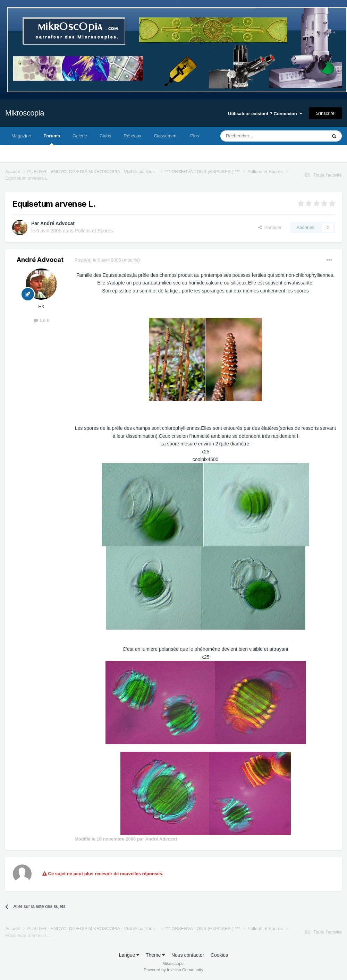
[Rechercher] (259, 136)
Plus (194, 136)
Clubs (105, 136)
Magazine (21, 136)
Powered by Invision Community (173, 970)
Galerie (80, 136)
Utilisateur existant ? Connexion (265, 114)
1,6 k (41, 320)
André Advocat (57, 223)
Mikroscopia (25, 113)
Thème (155, 955)
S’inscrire (325, 113)
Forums (52, 139)
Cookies (219, 955)
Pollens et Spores (94, 231)
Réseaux (132, 136)
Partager (270, 227)
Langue (129, 955)
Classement (166, 136)
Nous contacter (188, 955)
